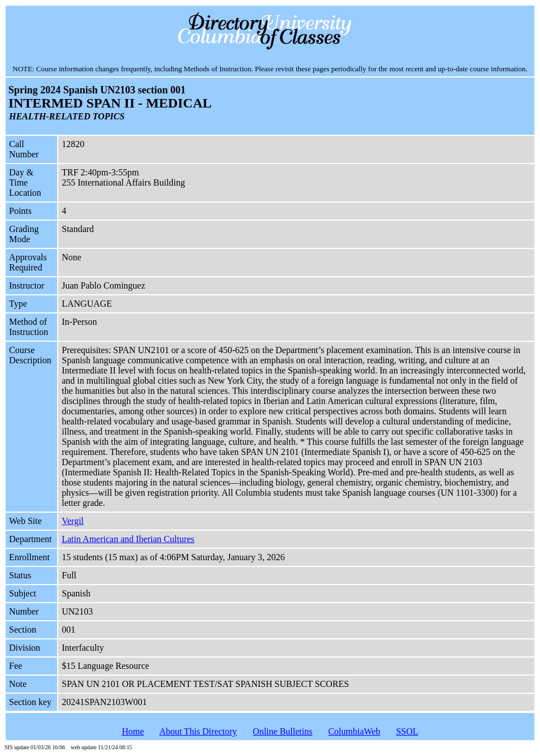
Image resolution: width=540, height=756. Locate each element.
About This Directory (198, 731)
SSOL (407, 731)
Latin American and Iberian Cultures (128, 539)
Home (133, 731)
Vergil (73, 521)
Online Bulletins (282, 731)
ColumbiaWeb (354, 731)
